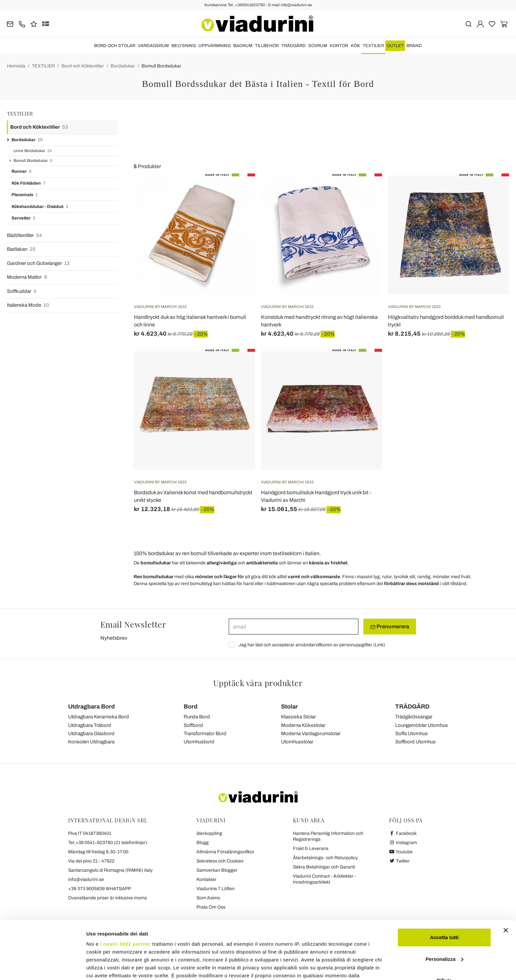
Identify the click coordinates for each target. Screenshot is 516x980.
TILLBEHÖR (267, 46)
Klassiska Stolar (298, 717)
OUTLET (395, 46)
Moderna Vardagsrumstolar (311, 734)
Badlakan (21, 249)
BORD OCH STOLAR (115, 46)
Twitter (399, 861)
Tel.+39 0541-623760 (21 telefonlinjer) (108, 843)
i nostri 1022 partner (125, 894)
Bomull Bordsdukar (161, 66)
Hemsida (16, 66)
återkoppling (209, 833)
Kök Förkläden (28, 183)
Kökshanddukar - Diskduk (40, 207)
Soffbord (193, 725)
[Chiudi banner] (506, 881)
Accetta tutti (444, 888)
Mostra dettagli (104, 967)
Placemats (25, 195)
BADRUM (243, 46)
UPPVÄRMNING (215, 46)
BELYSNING (184, 46)
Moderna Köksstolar (303, 725)
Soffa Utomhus (412, 734)
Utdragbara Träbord (90, 725)
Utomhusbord (199, 742)
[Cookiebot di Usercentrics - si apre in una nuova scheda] (43, 967)
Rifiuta (444, 931)
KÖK (355, 46)
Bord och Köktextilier (83, 66)
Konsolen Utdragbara (91, 742)
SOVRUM (318, 46)
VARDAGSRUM (153, 46)
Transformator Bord (205, 734)
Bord (191, 707)
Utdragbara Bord (91, 707)
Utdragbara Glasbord (91, 734)
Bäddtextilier (24, 235)
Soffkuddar (22, 291)
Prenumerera (390, 627)
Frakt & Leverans (311, 849)
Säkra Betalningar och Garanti (324, 867)
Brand (414, 46)
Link (379, 645)
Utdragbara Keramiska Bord (99, 717)
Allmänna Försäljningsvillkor (225, 852)
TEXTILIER (373, 46)
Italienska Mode (28, 305)
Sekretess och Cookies (220, 861)
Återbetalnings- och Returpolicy (325, 858)
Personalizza (444, 909)
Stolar (289, 707)
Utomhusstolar (297, 742)
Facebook (403, 833)
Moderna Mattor (27, 277)
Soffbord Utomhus (415, 742)
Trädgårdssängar (414, 717)
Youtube (401, 852)
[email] (294, 627)
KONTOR (339, 46)
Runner (21, 172)
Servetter (23, 218)
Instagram (403, 843)
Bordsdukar (123, 66)
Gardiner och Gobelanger (38, 263)
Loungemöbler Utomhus (422, 725)
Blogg (203, 843)
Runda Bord (197, 717)
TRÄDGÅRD (294, 46)
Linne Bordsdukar (33, 151)
